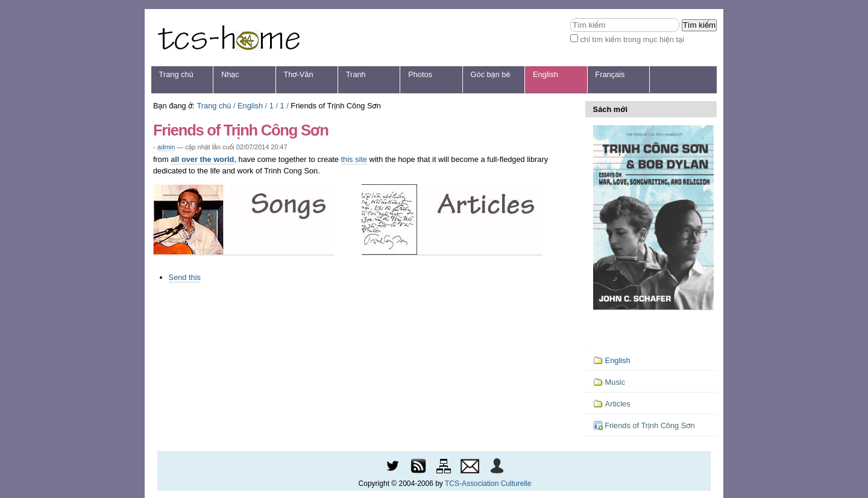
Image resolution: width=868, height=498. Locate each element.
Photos (420, 74)
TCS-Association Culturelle (488, 484)
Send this (185, 277)
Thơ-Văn (298, 74)
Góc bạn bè (491, 74)
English (546, 74)
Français (610, 74)
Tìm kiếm (570, 18)
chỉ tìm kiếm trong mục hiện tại (632, 39)
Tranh (356, 74)
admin (166, 147)
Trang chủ (176, 74)
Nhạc (230, 74)
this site (354, 159)
